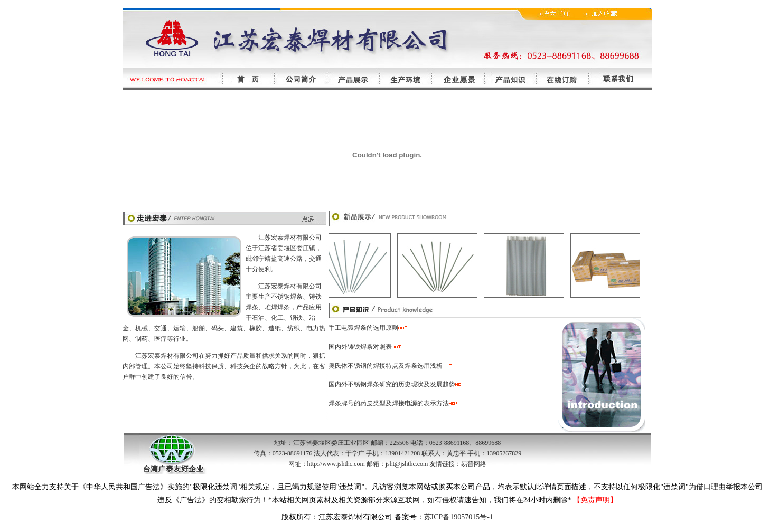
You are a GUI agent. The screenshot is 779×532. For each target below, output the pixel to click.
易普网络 (474, 464)
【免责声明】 (595, 500)
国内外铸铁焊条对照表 (360, 347)
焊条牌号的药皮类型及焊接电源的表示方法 (389, 403)
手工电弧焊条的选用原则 (363, 328)
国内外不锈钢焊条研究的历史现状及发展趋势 (392, 384)
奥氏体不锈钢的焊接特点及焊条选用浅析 (390, 366)
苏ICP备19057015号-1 (459, 517)
